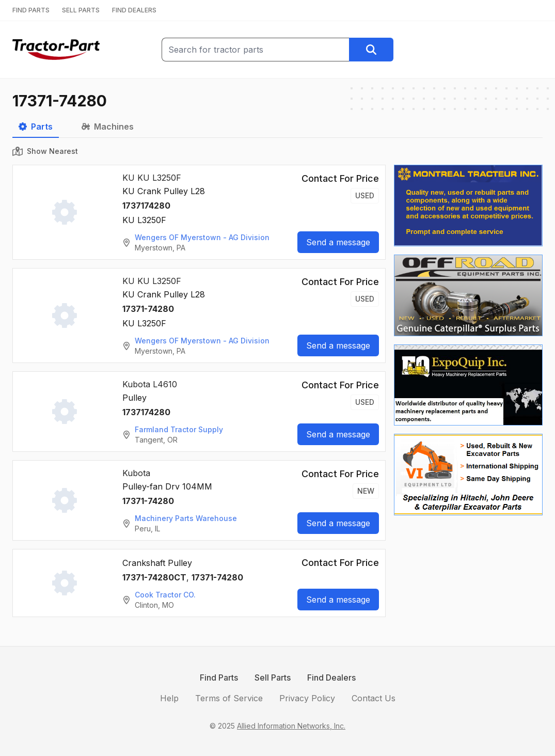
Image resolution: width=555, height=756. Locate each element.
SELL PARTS (81, 10)
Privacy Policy (307, 698)
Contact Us (374, 698)
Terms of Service (229, 698)
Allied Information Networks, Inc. (291, 726)
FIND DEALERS (134, 10)
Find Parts (219, 678)
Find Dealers (331, 678)
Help (169, 698)
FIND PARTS (31, 10)
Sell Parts (273, 678)
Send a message (338, 242)
